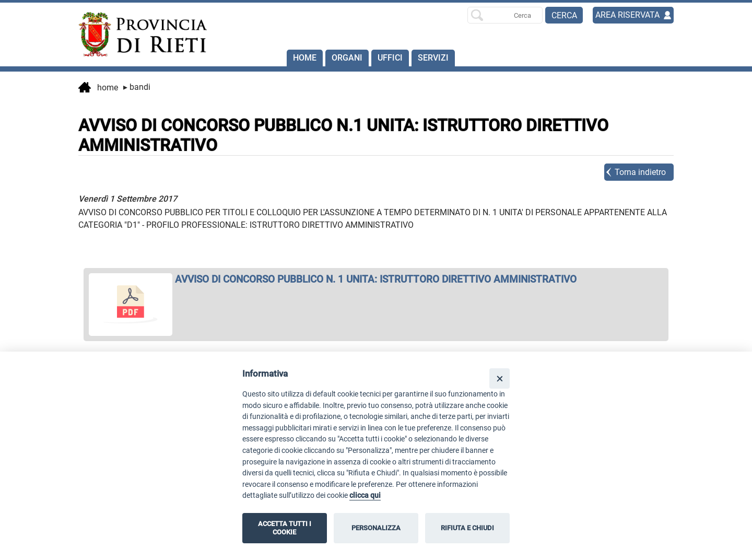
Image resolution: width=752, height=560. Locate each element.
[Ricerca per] (505, 15)
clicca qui (365, 495)
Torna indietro (640, 172)
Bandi (137, 87)
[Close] (500, 378)
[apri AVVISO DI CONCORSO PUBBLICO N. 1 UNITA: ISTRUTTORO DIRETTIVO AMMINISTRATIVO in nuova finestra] (376, 279)
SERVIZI (433, 58)
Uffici (390, 58)
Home (305, 58)
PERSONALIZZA (376, 528)
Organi (347, 58)
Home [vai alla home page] (98, 88)
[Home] (138, 34)
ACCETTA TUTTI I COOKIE (285, 528)
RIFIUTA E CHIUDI (467, 528)
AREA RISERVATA (627, 15)
